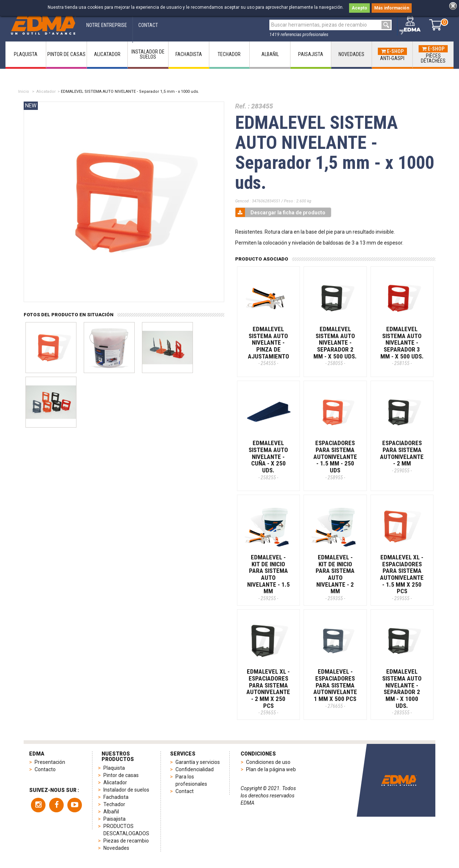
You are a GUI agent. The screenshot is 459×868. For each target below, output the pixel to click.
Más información (392, 8)
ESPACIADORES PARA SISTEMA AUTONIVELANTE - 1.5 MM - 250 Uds (335, 460)
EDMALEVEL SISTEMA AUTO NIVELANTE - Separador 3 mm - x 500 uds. (402, 346)
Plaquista (114, 768)
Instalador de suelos (126, 790)
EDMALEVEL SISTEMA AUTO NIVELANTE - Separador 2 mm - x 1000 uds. (402, 692)
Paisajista (114, 819)
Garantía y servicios (198, 762)
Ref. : (242, 106)
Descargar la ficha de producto (280, 212)
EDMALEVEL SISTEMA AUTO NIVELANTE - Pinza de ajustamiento (268, 346)
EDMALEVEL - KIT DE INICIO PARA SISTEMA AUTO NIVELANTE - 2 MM (335, 577)
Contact (185, 791)
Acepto (359, 8)
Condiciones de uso (268, 762)
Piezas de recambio (126, 841)
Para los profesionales (191, 780)
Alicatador (46, 92)
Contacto (45, 769)
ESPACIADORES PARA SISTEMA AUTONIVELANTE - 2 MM (402, 456)
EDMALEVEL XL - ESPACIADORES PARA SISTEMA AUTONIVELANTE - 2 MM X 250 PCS (268, 692)
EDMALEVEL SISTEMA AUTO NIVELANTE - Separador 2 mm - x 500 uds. (335, 346)
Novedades (116, 848)
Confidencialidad (195, 769)
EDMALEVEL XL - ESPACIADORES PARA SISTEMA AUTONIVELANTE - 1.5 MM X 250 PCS (402, 577)
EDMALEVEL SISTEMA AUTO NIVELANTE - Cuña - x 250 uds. (268, 460)
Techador (114, 804)
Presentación (50, 762)
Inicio (24, 92)
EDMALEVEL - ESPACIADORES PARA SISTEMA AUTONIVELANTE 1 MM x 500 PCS (335, 688)
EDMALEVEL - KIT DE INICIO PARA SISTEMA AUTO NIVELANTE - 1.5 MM (268, 577)
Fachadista (116, 797)
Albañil (111, 812)
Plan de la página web (271, 769)
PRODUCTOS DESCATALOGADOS (126, 830)
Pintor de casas (121, 775)
